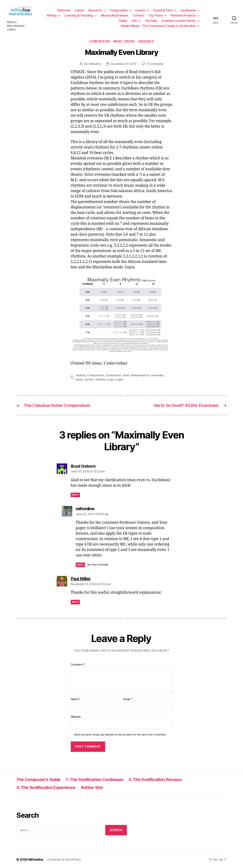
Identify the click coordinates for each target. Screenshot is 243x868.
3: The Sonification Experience (46, 786)
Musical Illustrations (115, 15)
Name (76, 698)
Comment (78, 663)
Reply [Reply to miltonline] (80, 564)
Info (134, 20)
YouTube (151, 20)
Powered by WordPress (64, 858)
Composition (119, 10)
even (126, 374)
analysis (81, 374)
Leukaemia (188, 10)
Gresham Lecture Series (179, 20)
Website (76, 715)
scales (119, 378)
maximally (157, 374)
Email (128, 698)
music (79, 378)
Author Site (92, 786)
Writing (52, 15)
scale (110, 378)
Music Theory (124, 40)
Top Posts (156, 15)
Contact (138, 15)
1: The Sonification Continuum (95, 778)
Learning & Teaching (79, 15)
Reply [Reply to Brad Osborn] (75, 494)
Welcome (64, 10)
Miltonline (36, 858)
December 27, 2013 (124, 62)
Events (140, 10)
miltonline (95, 62)
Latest (79, 10)
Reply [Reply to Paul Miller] (75, 601)
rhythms (100, 378)
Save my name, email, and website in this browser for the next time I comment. (120, 733)
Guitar (123, 20)
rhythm (89, 378)
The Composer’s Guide (39, 778)
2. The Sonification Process (155, 778)
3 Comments (155, 62)
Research (95, 10)
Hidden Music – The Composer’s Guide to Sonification (158, 25)
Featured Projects (183, 15)
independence (140, 374)
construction (113, 374)
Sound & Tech (163, 10)
